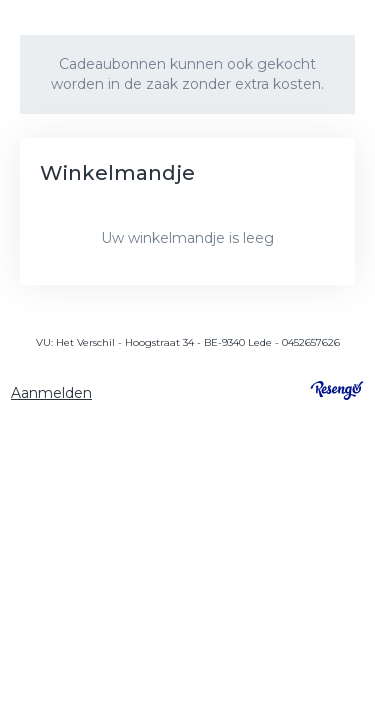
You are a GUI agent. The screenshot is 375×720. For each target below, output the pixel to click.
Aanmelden (51, 393)
